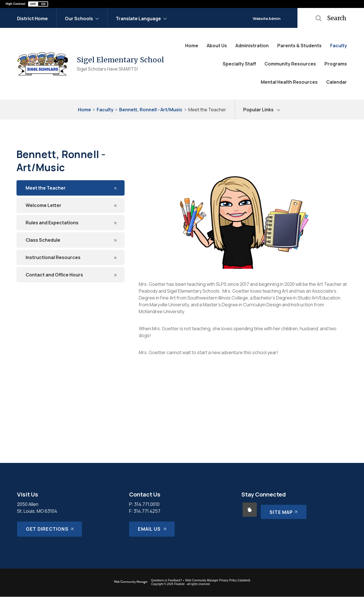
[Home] (192, 46)
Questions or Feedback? (167, 580)
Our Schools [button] (79, 19)
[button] (38, 4)
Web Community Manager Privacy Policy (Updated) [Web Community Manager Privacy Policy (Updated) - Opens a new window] (218, 580)
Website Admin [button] (267, 19)
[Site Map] (283, 510)
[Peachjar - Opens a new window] (250, 510)
